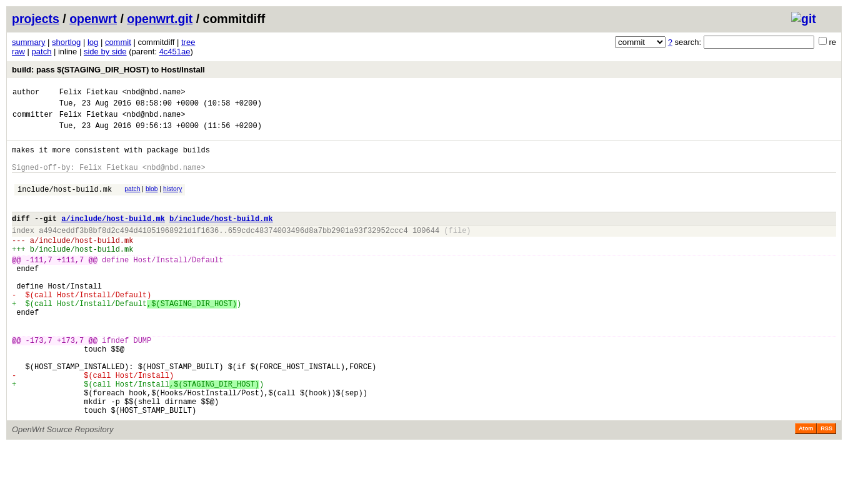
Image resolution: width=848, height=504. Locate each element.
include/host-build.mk (65, 204)
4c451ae (175, 52)
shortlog (66, 42)
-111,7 (39, 286)
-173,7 (39, 383)
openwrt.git (160, 19)
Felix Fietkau (89, 93)
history (172, 202)
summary (28, 42)
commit (118, 42)
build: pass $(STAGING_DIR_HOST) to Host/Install (108, 70)
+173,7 (70, 383)
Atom (806, 487)
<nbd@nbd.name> (154, 93)
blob (152, 202)
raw (18, 52)
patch (42, 52)
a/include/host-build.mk (113, 237)
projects (36, 19)
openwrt (93, 19)
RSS (826, 487)
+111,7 (70, 286)
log (93, 42)
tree (188, 42)
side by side (105, 52)
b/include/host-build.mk (221, 237)
